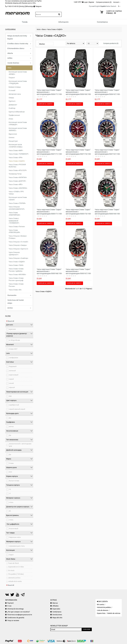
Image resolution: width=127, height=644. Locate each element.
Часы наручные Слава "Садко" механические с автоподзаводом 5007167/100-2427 (107, 153)
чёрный (12, 387)
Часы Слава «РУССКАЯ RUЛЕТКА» (17, 166)
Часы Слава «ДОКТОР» (17, 181)
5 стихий (12, 90)
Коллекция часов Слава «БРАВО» (18, 73)
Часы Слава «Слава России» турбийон (16, 270)
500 (10, 396)
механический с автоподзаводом (20, 445)
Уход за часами (13, 620)
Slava (9, 68)
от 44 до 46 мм (14, 340)
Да (10, 418)
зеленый (12, 371)
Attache (10, 53)
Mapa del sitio (57, 618)
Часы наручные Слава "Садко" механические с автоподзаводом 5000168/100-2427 (49, 272)
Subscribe (87, 629)
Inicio (39, 29)
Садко (11, 555)
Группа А (12, 101)
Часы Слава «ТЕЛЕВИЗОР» (19, 154)
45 (10, 511)
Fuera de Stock (14, 563)
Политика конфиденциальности (20, 615)
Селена (11, 137)
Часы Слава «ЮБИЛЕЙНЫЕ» (14, 214)
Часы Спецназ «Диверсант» (14, 254)
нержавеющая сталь (17, 546)
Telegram (38, 6)
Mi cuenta (100, 604)
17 (10, 494)
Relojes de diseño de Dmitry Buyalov (17, 37)
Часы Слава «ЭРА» (16, 158)
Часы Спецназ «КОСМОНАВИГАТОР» (17, 208)
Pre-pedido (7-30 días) (16, 574)
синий (11, 383)
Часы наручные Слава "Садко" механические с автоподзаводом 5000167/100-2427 (78, 272)
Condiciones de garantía (16, 618)
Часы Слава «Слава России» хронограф (16, 279)
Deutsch (113, 6)
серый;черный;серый (17, 409)
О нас (9, 606)
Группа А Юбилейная (17, 112)
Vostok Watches (13, 63)
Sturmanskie (12, 295)
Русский (92, 6)
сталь (11, 502)
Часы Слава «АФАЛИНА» (18, 188)
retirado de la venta (15, 581)
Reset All (10, 321)
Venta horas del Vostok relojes (16, 302)
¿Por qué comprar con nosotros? (19, 612)
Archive (10, 308)
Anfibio (10, 58)
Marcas (55, 603)
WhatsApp (30, 6)
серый (11, 379)
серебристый (14, 405)
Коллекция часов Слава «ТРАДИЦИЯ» (18, 82)
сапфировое (14, 358)
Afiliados (56, 606)
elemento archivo (14, 578)
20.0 (10, 472)
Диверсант (13, 105)
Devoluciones (57, 615)
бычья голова (14, 481)
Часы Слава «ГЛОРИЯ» (17, 203)
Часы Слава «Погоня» (17, 227)
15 (10, 489)
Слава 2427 (13, 349)
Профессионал (14, 115)
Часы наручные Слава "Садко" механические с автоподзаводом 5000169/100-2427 (107, 213)
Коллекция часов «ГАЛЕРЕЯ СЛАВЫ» (16, 146)
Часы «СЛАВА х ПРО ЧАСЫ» (16, 193)
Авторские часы (15, 94)
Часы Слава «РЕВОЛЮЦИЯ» (14, 231)
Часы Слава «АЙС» (16, 184)
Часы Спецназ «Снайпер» (18, 258)
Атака (11, 119)
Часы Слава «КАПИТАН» (18, 177)
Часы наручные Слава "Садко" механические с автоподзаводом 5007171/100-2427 (49, 153)
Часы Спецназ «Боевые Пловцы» (18, 237)
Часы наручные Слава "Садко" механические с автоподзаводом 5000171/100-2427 (49, 213)
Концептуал (13, 141)
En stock (11, 570)
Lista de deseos (103, 610)
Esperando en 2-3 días (16, 567)
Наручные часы (15, 537)
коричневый (14, 375)
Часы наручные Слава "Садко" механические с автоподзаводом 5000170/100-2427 (78, 213)
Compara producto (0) (111, 43)
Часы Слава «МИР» (16, 150)
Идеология (13, 134)
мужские (12, 329)
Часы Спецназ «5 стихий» (18, 242)
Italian (108, 6)
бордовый (13, 366)
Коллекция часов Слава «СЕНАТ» (18, 199)
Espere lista (101, 613)
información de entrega (15, 609)
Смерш (11, 98)
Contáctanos (57, 612)
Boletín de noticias (114, 613)
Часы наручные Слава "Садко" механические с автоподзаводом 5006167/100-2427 (107, 93)
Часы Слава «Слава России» (16, 285)
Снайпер (12, 108)
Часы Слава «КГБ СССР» (18, 170)
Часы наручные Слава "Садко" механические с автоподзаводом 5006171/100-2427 (49, 93)
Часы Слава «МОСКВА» (17, 275)
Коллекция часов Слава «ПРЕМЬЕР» (18, 123)
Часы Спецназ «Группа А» (18, 249)
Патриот (12, 78)
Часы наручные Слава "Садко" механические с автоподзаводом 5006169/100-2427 (78, 93)
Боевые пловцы (15, 87)
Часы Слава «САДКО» (17, 161)
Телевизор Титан (15, 174)
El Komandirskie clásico (16, 48)
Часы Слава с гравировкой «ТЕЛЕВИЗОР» (14, 221)
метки (11, 427)
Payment (10, 603)
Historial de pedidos (104, 607)
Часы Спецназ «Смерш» (18, 245)
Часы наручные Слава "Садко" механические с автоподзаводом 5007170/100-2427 (78, 153)
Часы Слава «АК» (15, 290)
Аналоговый (14, 529)
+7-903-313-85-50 (13, 6)
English (98, 6)
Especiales (56, 609)
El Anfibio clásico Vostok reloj (18, 44)
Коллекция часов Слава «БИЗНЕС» (18, 129)
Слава (11, 463)
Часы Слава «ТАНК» (16, 265)
